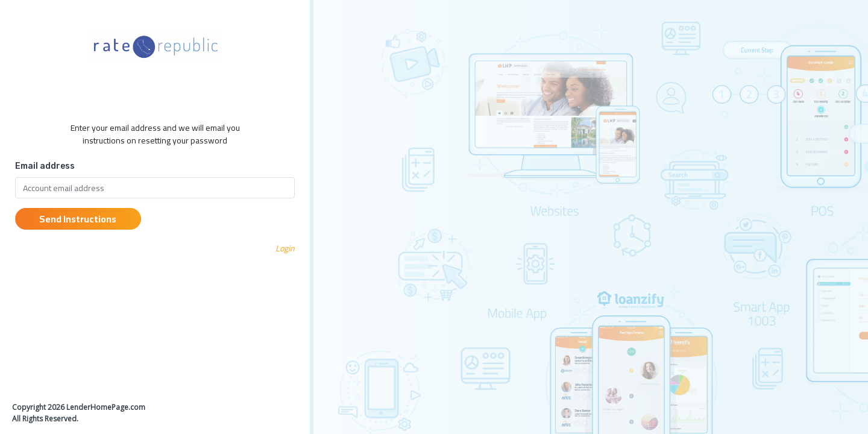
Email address (45, 166)
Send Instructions (78, 219)
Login (285, 248)
